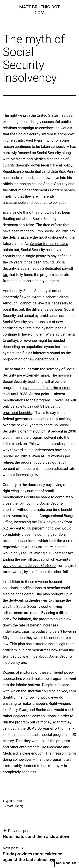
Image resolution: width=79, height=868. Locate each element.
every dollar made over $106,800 (29, 566)
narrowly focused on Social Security (32, 153)
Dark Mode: (66, 863)
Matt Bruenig (15, 806)
